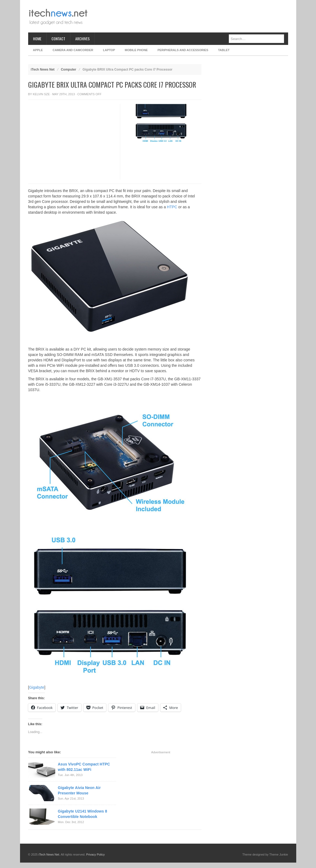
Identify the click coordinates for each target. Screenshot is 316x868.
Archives (82, 39)
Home (37, 39)
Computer (69, 70)
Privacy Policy (95, 854)
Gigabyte (37, 687)
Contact (58, 39)
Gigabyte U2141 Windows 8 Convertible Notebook (83, 814)
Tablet (224, 50)
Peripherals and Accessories (183, 50)
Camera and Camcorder (73, 50)
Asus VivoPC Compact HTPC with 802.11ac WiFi (84, 767)
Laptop (109, 50)
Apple (38, 50)
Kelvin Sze (41, 94)
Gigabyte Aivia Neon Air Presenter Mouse (79, 790)
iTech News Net (43, 70)
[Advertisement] (190, 16)
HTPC (172, 207)
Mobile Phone (136, 50)
